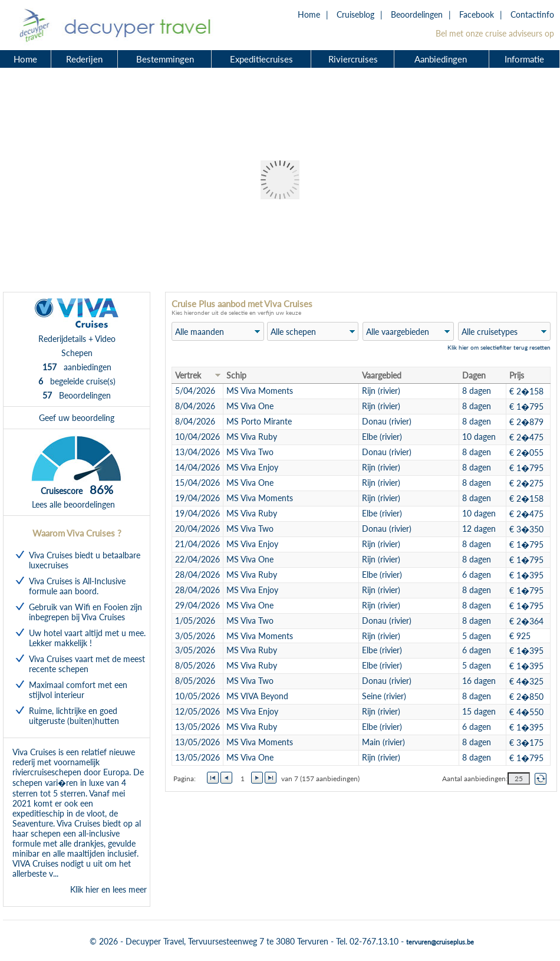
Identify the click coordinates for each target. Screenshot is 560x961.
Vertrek (188, 375)
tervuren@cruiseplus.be (440, 942)
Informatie (524, 59)
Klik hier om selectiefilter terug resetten (499, 347)
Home (309, 14)
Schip (236, 375)
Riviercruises (353, 59)
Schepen (77, 353)
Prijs (517, 375)
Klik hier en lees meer (108, 889)
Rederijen (84, 59)
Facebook (477, 14)
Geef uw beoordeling (77, 418)
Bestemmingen (165, 59)
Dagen (474, 375)
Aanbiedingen (442, 59)
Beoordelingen (417, 14)
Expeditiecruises (261, 59)
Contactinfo (532, 14)
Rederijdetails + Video (77, 339)
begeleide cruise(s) (77, 381)
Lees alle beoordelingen (73, 504)
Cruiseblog (355, 14)
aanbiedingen (77, 367)
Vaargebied (382, 375)
